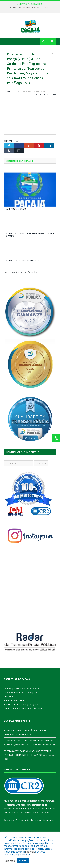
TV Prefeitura (50, 107)
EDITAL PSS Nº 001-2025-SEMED (23, 273)
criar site (24, 813)
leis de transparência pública (18, 825)
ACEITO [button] (23, 861)
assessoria (26, 817)
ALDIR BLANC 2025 (16, 222)
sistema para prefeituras (43, 813)
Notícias (38, 107)
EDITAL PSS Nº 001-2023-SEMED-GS (29, 7)
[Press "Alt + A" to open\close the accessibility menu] (56, 438)
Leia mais (30, 852)
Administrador (15, 104)
